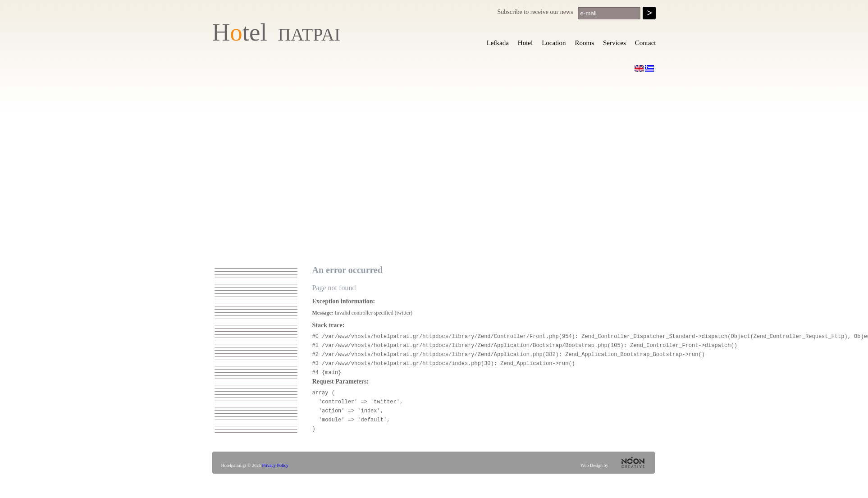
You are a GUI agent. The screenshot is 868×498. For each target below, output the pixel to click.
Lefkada (498, 43)
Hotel (525, 43)
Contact (646, 43)
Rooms (585, 43)
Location (554, 43)
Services (614, 43)
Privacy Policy (275, 465)
